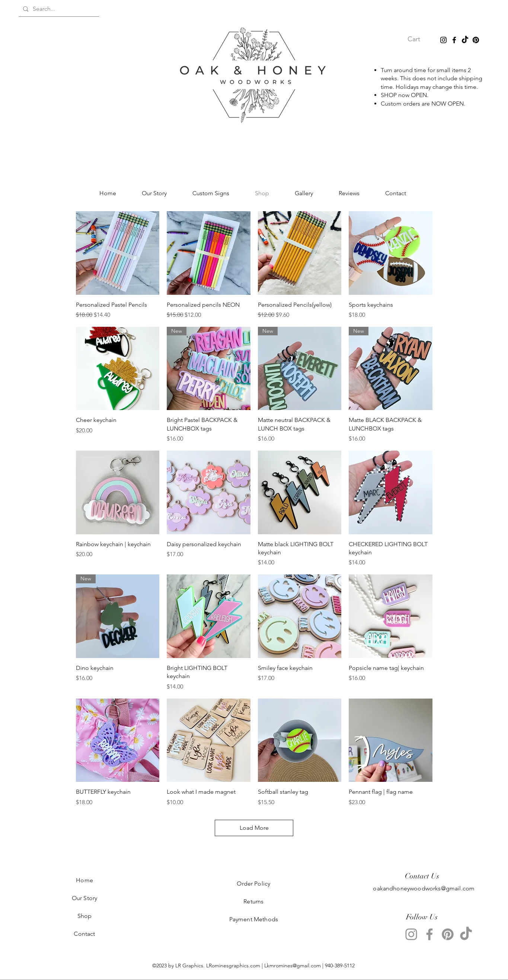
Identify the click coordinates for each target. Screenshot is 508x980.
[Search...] (58, 9)
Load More (254, 828)
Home (84, 880)
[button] (420, 39)
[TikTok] (465, 40)
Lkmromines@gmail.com (293, 966)
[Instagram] (443, 40)
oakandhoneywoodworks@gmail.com (424, 888)
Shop (85, 916)
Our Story (84, 898)
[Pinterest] (476, 40)
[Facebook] (454, 40)
